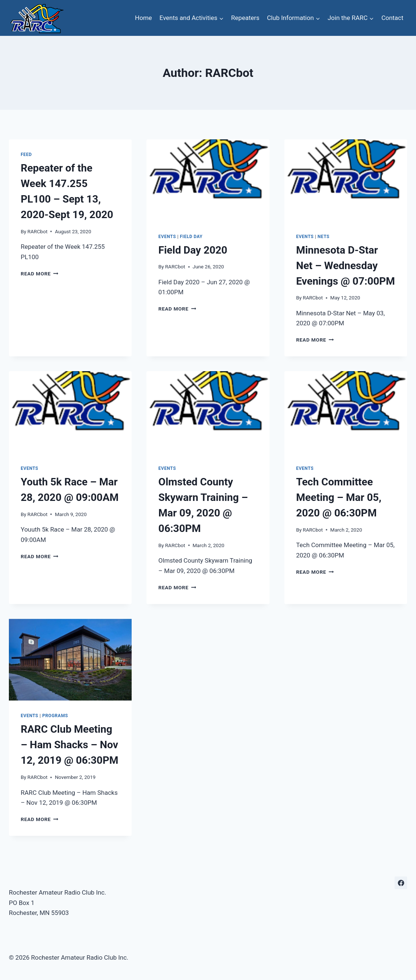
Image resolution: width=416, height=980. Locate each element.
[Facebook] (401, 883)
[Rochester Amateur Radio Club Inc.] (37, 18)
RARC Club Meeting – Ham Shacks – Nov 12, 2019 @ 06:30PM (70, 745)
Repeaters (245, 18)
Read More (40, 274)
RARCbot (37, 231)
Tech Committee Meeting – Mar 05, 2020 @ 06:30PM (339, 497)
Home (143, 18)
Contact (392, 18)
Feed (26, 155)
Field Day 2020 (193, 250)
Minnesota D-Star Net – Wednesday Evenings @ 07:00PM (346, 266)
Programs (55, 716)
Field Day (191, 237)
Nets (324, 237)
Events (167, 237)
